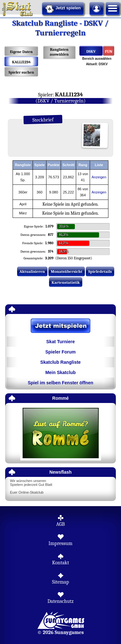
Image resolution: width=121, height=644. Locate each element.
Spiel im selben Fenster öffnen (60, 383)
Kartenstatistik (66, 282)
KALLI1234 (21, 62)
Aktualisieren (32, 271)
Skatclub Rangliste (60, 362)
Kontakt (60, 563)
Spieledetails (100, 271)
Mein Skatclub (60, 372)
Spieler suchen (21, 72)
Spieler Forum (60, 352)
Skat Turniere (60, 342)
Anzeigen (99, 177)
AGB (60, 524)
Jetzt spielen (63, 9)
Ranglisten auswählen (59, 52)
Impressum (60, 543)
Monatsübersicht (67, 271)
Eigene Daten (21, 52)
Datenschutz (60, 601)
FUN (109, 51)
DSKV (91, 51)
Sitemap (60, 582)
